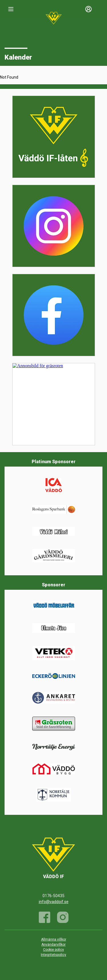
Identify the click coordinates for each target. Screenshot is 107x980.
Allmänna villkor (54, 939)
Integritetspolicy (53, 955)
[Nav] (11, 9)
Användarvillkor (53, 945)
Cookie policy (53, 950)
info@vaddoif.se (54, 902)
